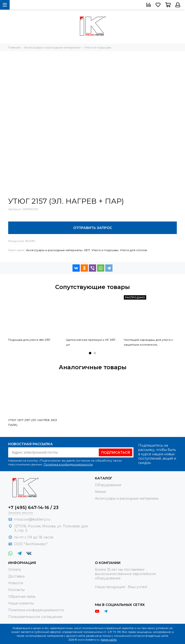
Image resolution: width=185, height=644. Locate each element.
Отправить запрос (93, 228)
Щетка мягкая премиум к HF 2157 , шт (91, 342)
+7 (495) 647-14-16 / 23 (33, 508)
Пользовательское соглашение (35, 617)
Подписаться (116, 452)
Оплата (14, 570)
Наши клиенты (21, 603)
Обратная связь (22, 597)
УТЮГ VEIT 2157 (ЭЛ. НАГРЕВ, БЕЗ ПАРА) (33, 422)
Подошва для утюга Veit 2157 (29, 340)
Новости (16, 583)
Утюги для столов (133, 250)
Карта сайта (109, 640)
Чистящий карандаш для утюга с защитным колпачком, (148, 342)
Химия (100, 492)
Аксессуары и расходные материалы (54, 250)
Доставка (16, 576)
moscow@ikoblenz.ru (32, 519)
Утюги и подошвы (105, 250)
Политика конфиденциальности (68, 464)
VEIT (87, 250)
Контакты (16, 590)
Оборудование (108, 485)
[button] (90, 353)
